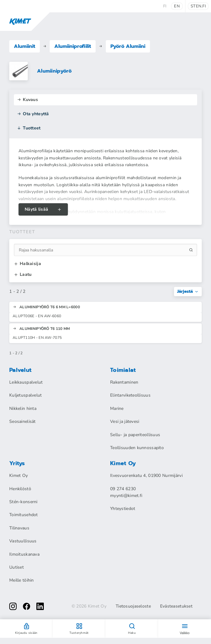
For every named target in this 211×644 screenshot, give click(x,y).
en (177, 6)
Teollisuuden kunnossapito (137, 448)
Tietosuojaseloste (133, 606)
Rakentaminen (124, 382)
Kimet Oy (19, 476)
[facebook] (27, 606)
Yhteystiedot (123, 509)
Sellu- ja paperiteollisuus (135, 435)
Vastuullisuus (23, 541)
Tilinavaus (19, 528)
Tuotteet (29, 128)
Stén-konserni (23, 502)
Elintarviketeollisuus (130, 395)
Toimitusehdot (24, 515)
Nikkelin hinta (23, 408)
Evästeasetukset (176, 606)
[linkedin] (40, 606)
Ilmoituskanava (24, 554)
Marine (117, 408)
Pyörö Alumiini (128, 46)
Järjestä (188, 291)
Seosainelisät (23, 421)
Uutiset (17, 567)
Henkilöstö (20, 489)
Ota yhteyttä (33, 114)
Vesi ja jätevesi (125, 421)
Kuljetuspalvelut (25, 395)
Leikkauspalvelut (26, 382)
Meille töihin (22, 580)
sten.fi (198, 6)
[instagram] (13, 606)
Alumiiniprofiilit (73, 46)
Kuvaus (27, 100)
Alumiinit (25, 46)
